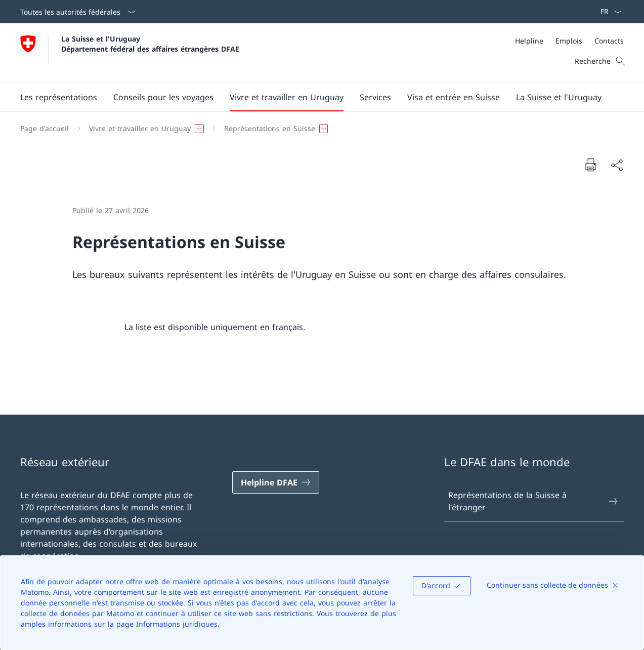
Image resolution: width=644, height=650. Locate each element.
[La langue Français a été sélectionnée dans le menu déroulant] (608, 12)
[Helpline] (529, 41)
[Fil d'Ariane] (318, 129)
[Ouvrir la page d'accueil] (130, 53)
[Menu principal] (314, 97)
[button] (59, 97)
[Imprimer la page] (590, 165)
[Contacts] (609, 41)
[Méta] (569, 41)
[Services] (375, 97)
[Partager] (617, 165)
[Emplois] (569, 41)
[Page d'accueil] (45, 129)
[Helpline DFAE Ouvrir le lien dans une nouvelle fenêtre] (276, 482)
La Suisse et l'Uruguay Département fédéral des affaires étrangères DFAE (150, 44)
